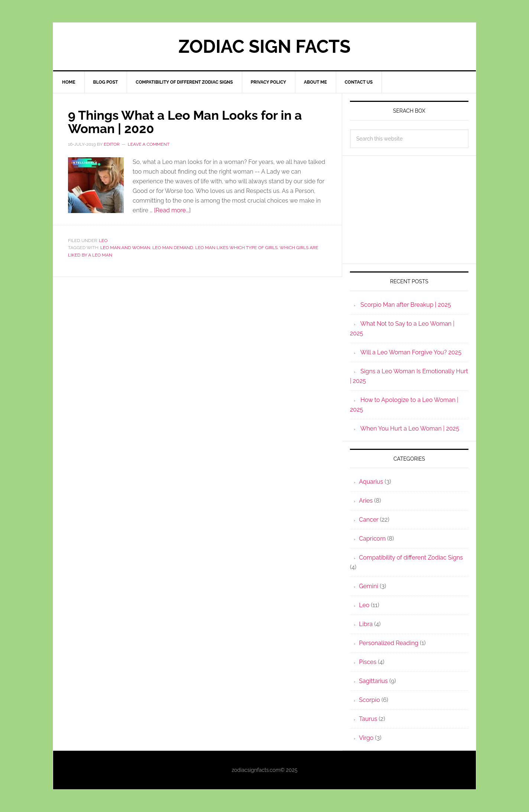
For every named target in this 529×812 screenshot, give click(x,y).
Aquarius (371, 482)
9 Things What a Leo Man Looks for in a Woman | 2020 (192, 122)
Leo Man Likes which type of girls (237, 248)
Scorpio (369, 700)
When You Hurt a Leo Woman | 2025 (410, 428)
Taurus (368, 719)
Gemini (369, 586)
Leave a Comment (149, 144)
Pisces (368, 662)
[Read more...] (173, 210)
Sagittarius (373, 681)
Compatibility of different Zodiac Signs (411, 558)
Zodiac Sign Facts (264, 46)
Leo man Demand (173, 248)
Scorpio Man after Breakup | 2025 (406, 305)
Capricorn (372, 539)
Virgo (366, 738)
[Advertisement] (409, 210)
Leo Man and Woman (125, 248)
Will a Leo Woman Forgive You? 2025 (411, 352)
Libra (366, 624)
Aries (366, 501)
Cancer (369, 520)
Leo (103, 241)
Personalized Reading (389, 643)
